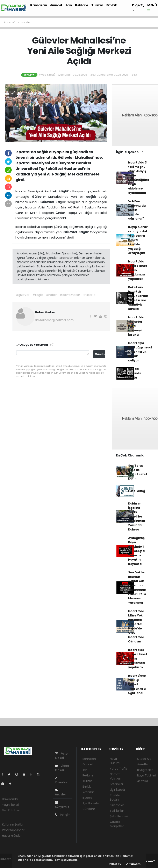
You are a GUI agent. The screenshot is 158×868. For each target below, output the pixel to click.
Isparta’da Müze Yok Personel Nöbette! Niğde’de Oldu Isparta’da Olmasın (136, 626)
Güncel (56, 5)
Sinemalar (117, 805)
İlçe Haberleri (91, 803)
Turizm (97, 5)
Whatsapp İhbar (13, 830)
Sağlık (61, 202)
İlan (69, 5)
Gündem (89, 809)
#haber (51, 295)
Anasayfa (10, 22)
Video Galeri (62, 768)
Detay (115, 864)
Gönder (100, 354)
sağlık (65, 191)
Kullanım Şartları (13, 824)
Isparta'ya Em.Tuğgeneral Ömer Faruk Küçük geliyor (140, 352)
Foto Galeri (61, 756)
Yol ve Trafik (118, 769)
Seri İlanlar (117, 811)
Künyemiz (62, 805)
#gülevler (23, 295)
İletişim (63, 815)
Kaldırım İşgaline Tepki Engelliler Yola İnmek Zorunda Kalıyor (137, 516)
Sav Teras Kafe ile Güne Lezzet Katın (138, 472)
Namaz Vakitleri (115, 776)
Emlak (112, 5)
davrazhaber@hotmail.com (54, 320)
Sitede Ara (144, 759)
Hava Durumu (116, 761)
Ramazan (39, 5)
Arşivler (60, 793)
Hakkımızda (10, 799)
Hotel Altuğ (137, 491)
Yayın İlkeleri (10, 805)
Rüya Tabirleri (146, 775)
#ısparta (89, 295)
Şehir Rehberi (119, 816)
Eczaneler (117, 784)
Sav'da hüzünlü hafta (134, 373)
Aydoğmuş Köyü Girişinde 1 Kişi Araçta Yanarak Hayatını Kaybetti (136, 551)
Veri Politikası (11, 810)
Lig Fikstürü (117, 790)
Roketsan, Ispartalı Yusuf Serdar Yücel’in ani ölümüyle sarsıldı (138, 298)
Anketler (143, 764)
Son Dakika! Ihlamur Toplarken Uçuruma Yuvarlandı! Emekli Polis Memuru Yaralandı (137, 587)
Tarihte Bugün (115, 797)
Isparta (25, 22)
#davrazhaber (70, 295)
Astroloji (143, 781)
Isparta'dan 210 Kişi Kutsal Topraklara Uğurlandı (137, 684)
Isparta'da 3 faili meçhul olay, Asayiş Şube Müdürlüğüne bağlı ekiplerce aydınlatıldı (139, 178)
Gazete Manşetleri (117, 824)
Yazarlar (61, 780)
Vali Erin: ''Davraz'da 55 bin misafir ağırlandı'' (137, 210)
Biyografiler (145, 770)
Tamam (133, 864)
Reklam (82, 5)
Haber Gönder (12, 836)
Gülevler (40, 197)
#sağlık (38, 295)
